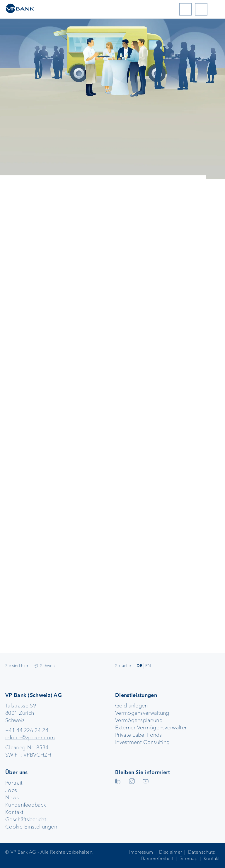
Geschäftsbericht (26, 819)
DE (140, 666)
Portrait (14, 783)
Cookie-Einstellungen (31, 827)
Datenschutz (201, 852)
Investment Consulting (142, 742)
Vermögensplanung (139, 720)
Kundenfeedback (25, 805)
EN (148, 666)
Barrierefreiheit (157, 858)
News (12, 798)
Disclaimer (171, 852)
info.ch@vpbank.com (30, 738)
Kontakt (14, 812)
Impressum (141, 852)
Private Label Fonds (139, 735)
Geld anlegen (132, 706)
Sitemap (189, 858)
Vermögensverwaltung (142, 713)
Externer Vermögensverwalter (151, 728)
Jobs (11, 790)
